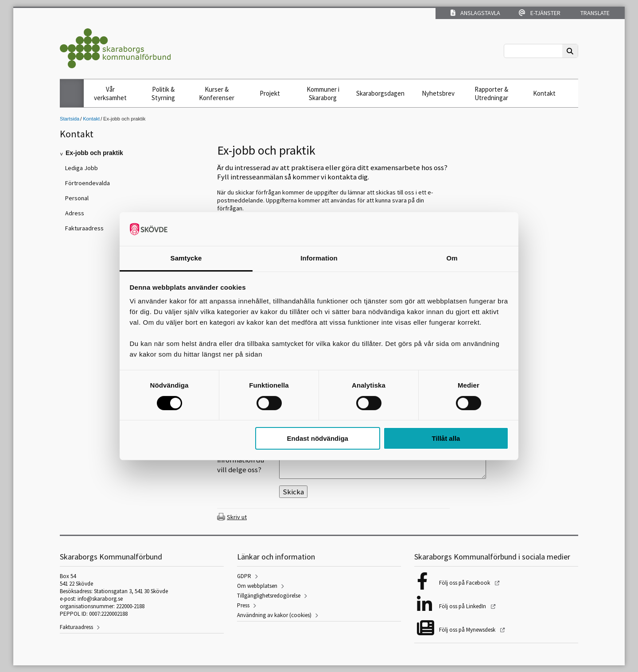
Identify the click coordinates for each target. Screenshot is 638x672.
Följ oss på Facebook (465, 583)
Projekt (270, 93)
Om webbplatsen (257, 586)
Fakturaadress (76, 627)
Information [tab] (319, 258)
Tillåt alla (446, 438)
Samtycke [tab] (186, 258)
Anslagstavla (475, 13)
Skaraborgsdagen (380, 93)
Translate (594, 13)
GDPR (244, 576)
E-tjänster (540, 13)
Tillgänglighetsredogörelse (269, 596)
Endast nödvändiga (318, 438)
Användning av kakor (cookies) (274, 615)
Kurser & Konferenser (217, 93)
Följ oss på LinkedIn (463, 606)
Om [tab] (452, 258)
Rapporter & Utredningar (491, 93)
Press (243, 605)
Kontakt (544, 93)
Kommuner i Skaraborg (323, 93)
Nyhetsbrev (438, 93)
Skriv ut (237, 517)
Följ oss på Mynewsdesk (468, 630)
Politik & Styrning (163, 93)
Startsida (70, 119)
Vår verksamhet (110, 93)
